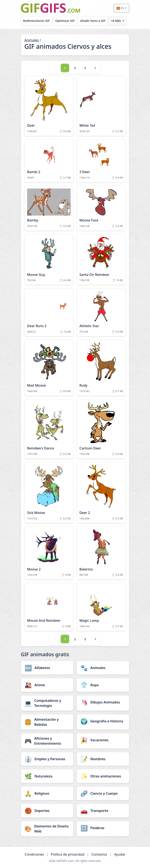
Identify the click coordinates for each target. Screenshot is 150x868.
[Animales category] (103, 668)
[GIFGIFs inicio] (50, 8)
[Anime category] (47, 685)
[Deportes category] (47, 811)
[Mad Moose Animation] (49, 368)
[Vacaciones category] (103, 740)
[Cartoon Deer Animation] (101, 429)
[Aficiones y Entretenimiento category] (47, 741)
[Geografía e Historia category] (103, 721)
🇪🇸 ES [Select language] (120, 8)
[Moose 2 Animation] (49, 553)
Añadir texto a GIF (93, 21)
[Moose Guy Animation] (49, 260)
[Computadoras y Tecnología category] (47, 703)
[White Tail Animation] (101, 106)
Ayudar (120, 854)
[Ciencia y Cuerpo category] (103, 793)
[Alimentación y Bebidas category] (47, 722)
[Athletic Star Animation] (101, 312)
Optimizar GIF (65, 21)
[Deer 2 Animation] (101, 493)
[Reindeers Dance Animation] (49, 429)
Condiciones (34, 854)
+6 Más (116, 21)
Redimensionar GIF (36, 21)
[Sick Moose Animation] (49, 493)
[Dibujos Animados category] (103, 702)
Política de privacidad (68, 854)
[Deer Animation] (49, 106)
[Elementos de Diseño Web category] (47, 829)
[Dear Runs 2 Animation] (49, 312)
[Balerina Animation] (101, 553)
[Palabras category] (103, 828)
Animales (32, 40)
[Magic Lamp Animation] (101, 607)
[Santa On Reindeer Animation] (101, 260)
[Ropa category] (103, 685)
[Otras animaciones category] (103, 776)
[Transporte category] (103, 811)
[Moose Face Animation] (101, 208)
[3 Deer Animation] (101, 161)
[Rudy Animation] (101, 368)
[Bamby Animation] (49, 208)
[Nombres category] (103, 759)
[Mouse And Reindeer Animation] (49, 607)
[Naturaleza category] (47, 776)
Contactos (99, 854)
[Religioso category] (47, 793)
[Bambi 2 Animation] (49, 161)
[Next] (95, 68)
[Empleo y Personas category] (47, 759)
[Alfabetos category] (47, 668)
